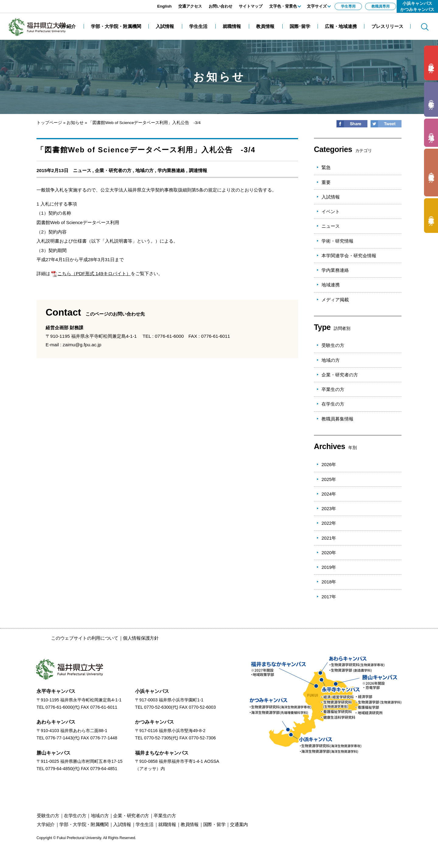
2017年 (329, 597)
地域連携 (331, 285)
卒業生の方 (333, 389)
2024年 (329, 494)
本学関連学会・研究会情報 (349, 256)
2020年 (329, 553)
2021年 (329, 538)
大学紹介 (46, 824)
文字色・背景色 (283, 6)
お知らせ (75, 123)
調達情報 (198, 170)
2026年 (329, 464)
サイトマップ (251, 6)
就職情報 (167, 824)
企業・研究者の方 (113, 170)
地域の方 (144, 170)
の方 (431, 63)
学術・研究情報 (337, 241)
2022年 (329, 523)
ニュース (82, 170)
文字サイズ (317, 6)
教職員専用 (381, 6)
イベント (331, 211)
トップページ (49, 123)
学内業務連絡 (171, 170)
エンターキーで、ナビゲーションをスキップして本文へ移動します (68, 3)
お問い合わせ (221, 6)
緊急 (326, 167)
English (165, 6)
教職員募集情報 (337, 419)
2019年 (329, 567)
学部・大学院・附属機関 (84, 824)
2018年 (329, 582)
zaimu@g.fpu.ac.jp (82, 345)
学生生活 (145, 824)
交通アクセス (190, 6)
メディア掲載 (335, 300)
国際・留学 (214, 824)
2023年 (329, 508)
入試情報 (331, 197)
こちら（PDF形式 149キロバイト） (91, 273)
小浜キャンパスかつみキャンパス (417, 6)
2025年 (329, 479)
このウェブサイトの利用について (85, 638)
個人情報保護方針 (141, 638)
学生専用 (348, 6)
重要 (326, 182)
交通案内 (239, 824)
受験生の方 (333, 345)
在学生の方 (333, 404)
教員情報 (190, 824)
